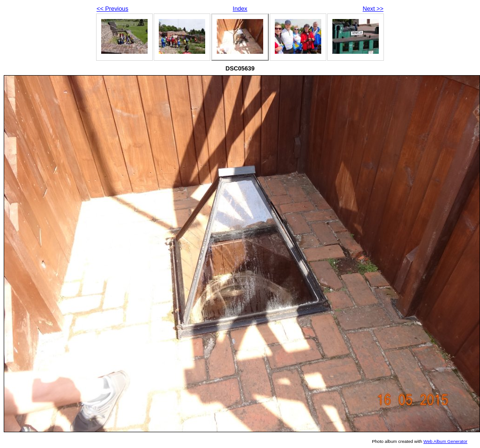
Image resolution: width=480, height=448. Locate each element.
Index (240, 9)
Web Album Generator (445, 441)
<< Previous (112, 9)
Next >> (373, 9)
